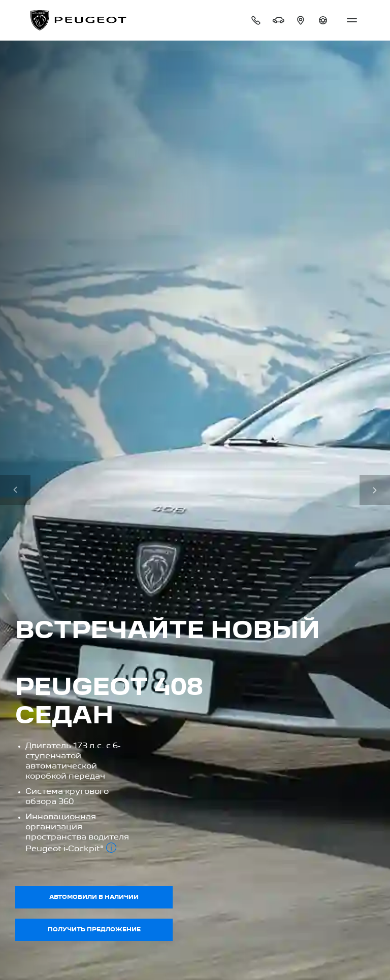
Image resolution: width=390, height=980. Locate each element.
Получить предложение (94, 930)
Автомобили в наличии (94, 897)
